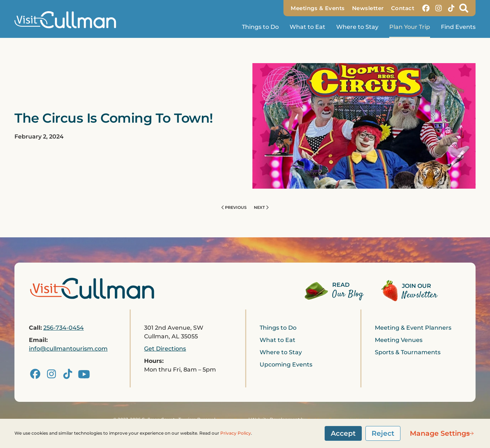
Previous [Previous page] (234, 207)
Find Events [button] (458, 27)
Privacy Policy (236, 433)
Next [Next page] (261, 207)
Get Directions (165, 349)
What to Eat (307, 27)
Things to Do (278, 328)
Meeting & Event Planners (413, 328)
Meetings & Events (318, 8)
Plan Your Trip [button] (410, 27)
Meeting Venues (399, 340)
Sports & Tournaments (408, 352)
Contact (403, 8)
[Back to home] (69, 20)
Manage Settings (440, 433)
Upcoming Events (286, 364)
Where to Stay (357, 27)
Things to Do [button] (260, 27)
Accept (343, 433)
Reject (383, 433)
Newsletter (368, 8)
